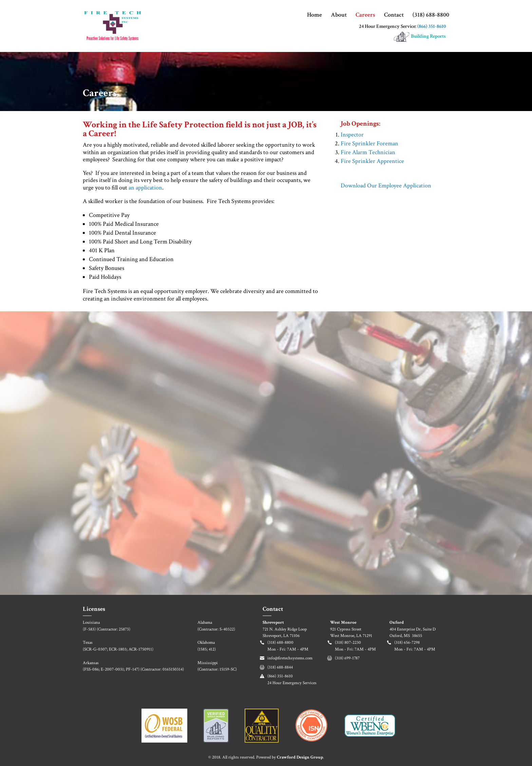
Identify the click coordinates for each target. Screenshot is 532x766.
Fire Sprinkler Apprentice (372, 161)
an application (145, 188)
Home (315, 16)
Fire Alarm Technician (368, 152)
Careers (365, 16)
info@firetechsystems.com (290, 658)
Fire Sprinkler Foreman (369, 143)
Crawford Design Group (300, 757)
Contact (394, 16)
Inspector (352, 135)
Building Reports (419, 37)
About (339, 16)
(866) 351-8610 (432, 26)
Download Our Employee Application (386, 186)
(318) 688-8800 (431, 16)
